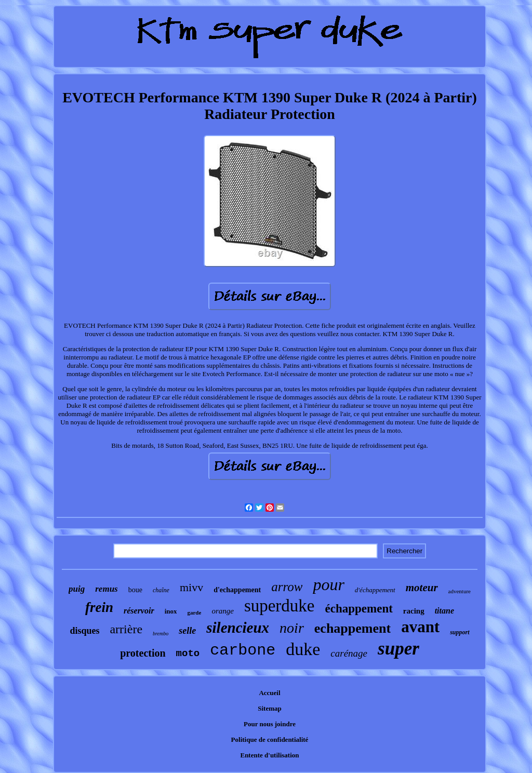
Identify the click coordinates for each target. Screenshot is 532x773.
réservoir (139, 611)
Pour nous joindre (270, 724)
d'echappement (237, 590)
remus (106, 589)
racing (414, 611)
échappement (359, 609)
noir (292, 628)
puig (77, 589)
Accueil (269, 693)
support (460, 632)
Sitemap (270, 708)
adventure (460, 591)
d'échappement (375, 590)
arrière (126, 629)
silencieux (238, 628)
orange (223, 611)
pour (328, 584)
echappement (353, 628)
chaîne (161, 590)
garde (194, 612)
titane (444, 611)
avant (420, 627)
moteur (422, 588)
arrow (287, 587)
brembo (161, 634)
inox (171, 611)
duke (303, 649)
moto (188, 654)
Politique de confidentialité (270, 739)
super (398, 649)
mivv (191, 587)
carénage (349, 653)
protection (143, 653)
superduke (280, 606)
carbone (243, 650)
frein (99, 607)
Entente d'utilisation (269, 755)
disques (84, 631)
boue (135, 590)
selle (187, 631)
